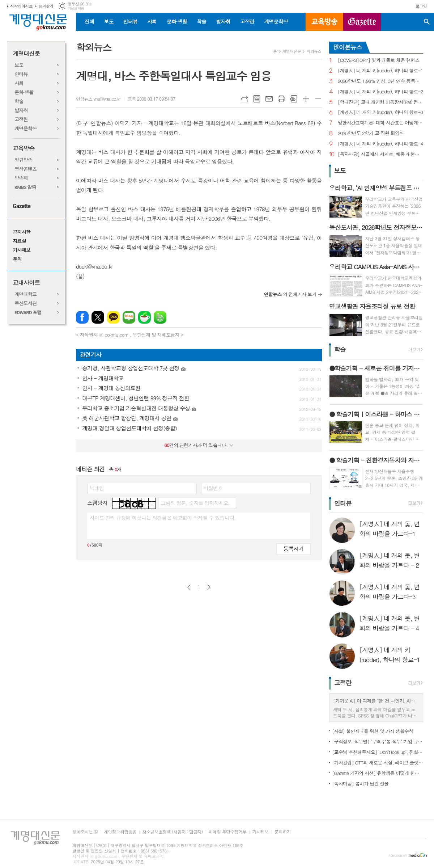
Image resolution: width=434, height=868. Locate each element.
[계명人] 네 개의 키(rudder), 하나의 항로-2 (380, 92)
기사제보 (22, 250)
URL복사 (244, 99)
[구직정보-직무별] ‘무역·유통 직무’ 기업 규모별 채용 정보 (378, 741)
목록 (257, 99)
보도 (109, 21)
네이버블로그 (129, 317)
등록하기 (293, 549)
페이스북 (82, 317)
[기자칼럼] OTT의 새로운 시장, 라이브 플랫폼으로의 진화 (378, 762)
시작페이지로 (21, 6)
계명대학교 (25, 294)
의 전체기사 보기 (290, 294)
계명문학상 (276, 21)
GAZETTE (362, 22)
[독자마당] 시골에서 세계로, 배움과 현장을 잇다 (380, 154)
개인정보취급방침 (120, 832)
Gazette (22, 206)
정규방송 (23, 160)
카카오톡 (113, 317)
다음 (209, 587)
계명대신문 (26, 54)
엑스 (98, 317)
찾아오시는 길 (85, 832)
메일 (269, 99)
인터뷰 (130, 21)
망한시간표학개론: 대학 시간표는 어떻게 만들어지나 (380, 123)
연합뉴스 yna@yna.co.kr (98, 99)
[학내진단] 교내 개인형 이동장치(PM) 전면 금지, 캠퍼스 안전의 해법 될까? (380, 102)
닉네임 (97, 488)
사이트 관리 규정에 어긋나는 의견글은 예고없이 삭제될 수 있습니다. (163, 518)
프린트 (281, 99)
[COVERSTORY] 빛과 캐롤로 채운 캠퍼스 (379, 60)
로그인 (421, 6)
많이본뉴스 (348, 47)
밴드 (160, 317)
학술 (201, 21)
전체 (89, 21)
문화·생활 (176, 21)
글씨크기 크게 (306, 99)
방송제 (21, 178)
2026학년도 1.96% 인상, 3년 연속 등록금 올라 (380, 81)
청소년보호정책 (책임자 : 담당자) (172, 832)
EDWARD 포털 (28, 313)
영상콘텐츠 (25, 169)
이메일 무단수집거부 (228, 832)
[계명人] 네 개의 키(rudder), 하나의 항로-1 (380, 71)
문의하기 (283, 832)
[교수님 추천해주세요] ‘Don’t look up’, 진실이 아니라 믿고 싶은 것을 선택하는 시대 (378, 752)
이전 (189, 587)
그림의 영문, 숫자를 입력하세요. (195, 503)
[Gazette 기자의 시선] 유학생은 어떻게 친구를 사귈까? (378, 773)
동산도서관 (25, 304)
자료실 (19, 241)
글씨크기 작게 (318, 99)
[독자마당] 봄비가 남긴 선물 (360, 783)
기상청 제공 (76, 9)
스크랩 (294, 99)
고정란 (247, 21)
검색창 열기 (427, 22)
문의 (17, 259)
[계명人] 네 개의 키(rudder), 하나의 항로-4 (380, 144)
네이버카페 (144, 317)
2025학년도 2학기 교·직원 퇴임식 (371, 133)
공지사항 (22, 232)
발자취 (223, 21)
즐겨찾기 (46, 6)
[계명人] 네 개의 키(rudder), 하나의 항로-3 (380, 112)
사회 (152, 21)
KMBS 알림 (25, 187)
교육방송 (324, 22)
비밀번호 (213, 488)
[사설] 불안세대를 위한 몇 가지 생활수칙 (373, 731)
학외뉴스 (314, 51)
